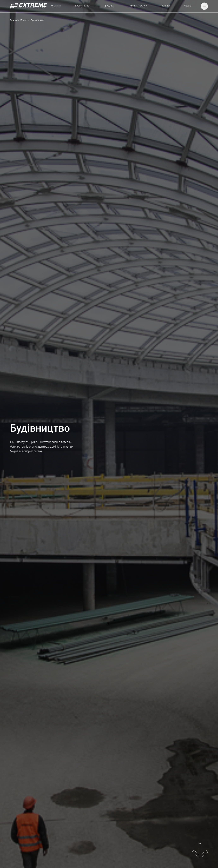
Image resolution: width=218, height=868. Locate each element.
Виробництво (82, 6)
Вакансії (166, 6)
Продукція (109, 6)
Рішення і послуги (138, 6)
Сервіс (188, 6)
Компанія (56, 6)
